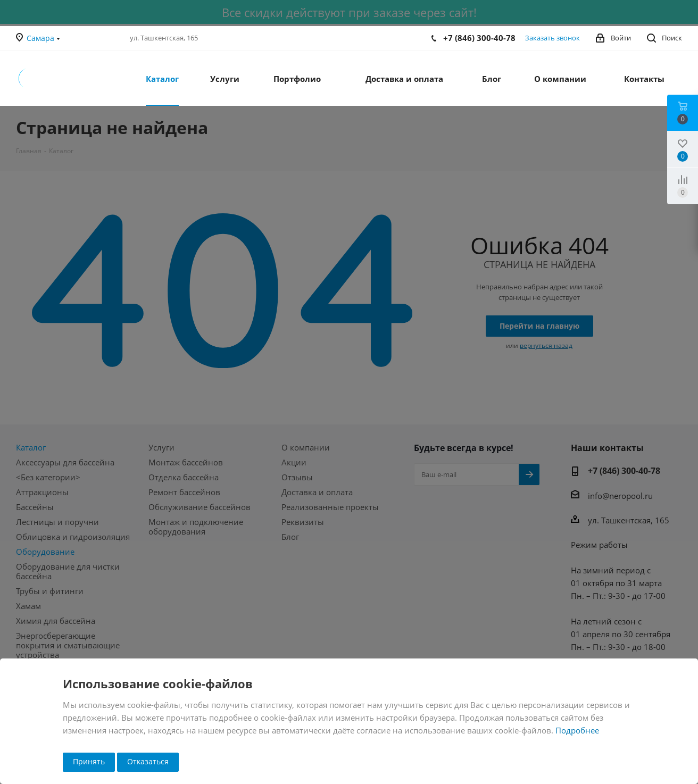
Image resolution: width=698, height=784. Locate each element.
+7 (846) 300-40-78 (479, 38)
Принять (89, 761)
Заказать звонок (552, 38)
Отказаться (148, 761)
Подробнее (577, 730)
